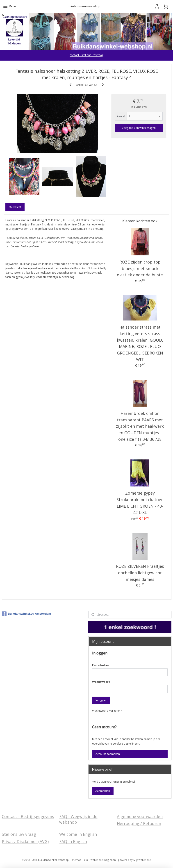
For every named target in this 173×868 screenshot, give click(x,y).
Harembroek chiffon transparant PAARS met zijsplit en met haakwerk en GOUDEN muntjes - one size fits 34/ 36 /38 (140, 426)
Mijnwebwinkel (142, 860)
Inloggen (101, 700)
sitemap (76, 860)
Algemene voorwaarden (140, 816)
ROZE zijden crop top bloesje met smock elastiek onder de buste (140, 268)
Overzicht (15, 207)
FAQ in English (73, 841)
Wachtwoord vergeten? (107, 711)
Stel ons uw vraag (19, 834)
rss (86, 860)
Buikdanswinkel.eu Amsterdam (26, 614)
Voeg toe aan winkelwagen (139, 128)
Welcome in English (78, 834)
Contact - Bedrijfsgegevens (28, 816)
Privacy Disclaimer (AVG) (25, 841)
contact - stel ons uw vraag (86, 55)
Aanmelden (103, 791)
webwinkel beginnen (103, 860)
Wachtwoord (101, 682)
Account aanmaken (108, 754)
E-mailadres (101, 665)
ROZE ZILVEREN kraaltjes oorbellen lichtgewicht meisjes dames (140, 573)
